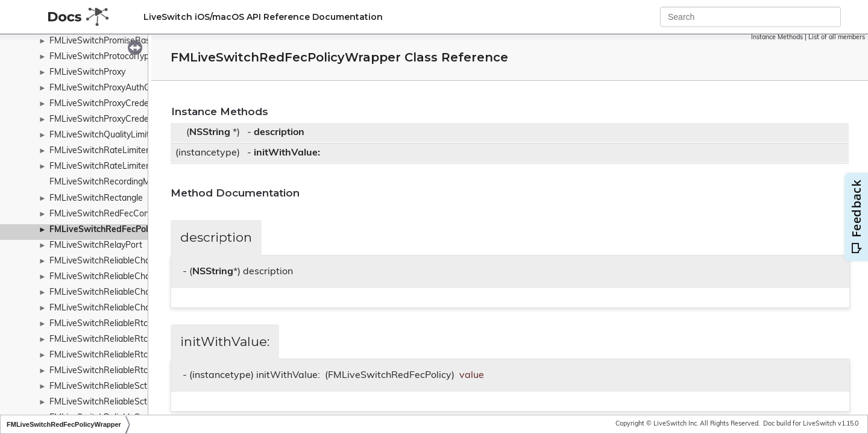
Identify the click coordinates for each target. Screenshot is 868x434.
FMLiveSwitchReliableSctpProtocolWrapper (134, 402)
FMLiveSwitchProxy (87, 73)
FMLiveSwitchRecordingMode (107, 182)
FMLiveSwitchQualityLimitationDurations (128, 135)
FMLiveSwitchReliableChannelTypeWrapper (134, 308)
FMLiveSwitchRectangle (96, 199)
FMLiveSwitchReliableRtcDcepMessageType (135, 371)
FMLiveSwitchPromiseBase (102, 41)
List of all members (837, 38)
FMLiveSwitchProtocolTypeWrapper (119, 57)
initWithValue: (287, 153)
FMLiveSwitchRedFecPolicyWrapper (123, 230)
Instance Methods (777, 38)
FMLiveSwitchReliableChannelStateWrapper (136, 293)
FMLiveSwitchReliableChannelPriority (121, 277)
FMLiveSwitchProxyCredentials (109, 104)
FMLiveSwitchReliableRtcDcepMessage (126, 355)
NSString (210, 133)
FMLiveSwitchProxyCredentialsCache (122, 120)
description (279, 133)
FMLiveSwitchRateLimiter (99, 151)
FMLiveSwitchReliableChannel (108, 261)
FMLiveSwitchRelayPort (96, 246)
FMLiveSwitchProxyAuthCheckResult (121, 88)
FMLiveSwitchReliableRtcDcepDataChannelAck (141, 324)
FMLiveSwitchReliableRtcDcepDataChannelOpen (144, 340)
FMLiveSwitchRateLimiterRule (108, 167)
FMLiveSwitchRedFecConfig (104, 214)
